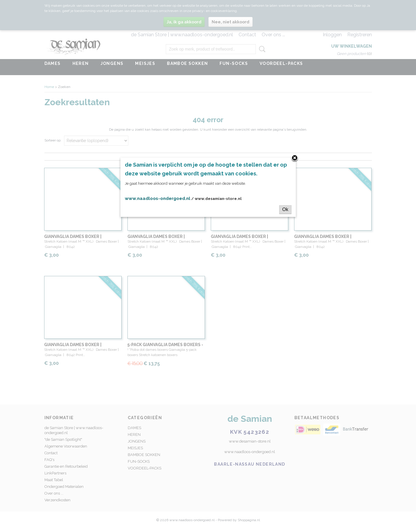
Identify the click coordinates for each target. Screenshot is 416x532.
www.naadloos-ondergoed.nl (158, 198)
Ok (285, 209)
